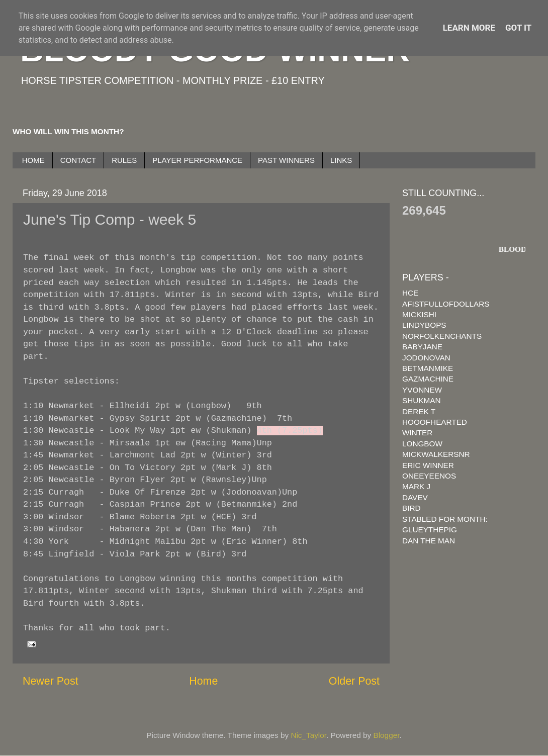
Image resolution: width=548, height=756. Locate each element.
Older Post (354, 681)
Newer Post (51, 681)
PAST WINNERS (286, 160)
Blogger (387, 735)
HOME (33, 160)
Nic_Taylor (308, 735)
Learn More (469, 28)
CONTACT (78, 160)
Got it (518, 28)
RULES (124, 160)
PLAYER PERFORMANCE (197, 160)
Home (203, 681)
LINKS (341, 160)
